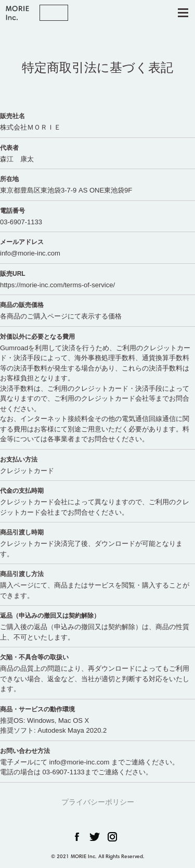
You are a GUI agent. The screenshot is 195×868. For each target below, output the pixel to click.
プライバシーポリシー (98, 802)
